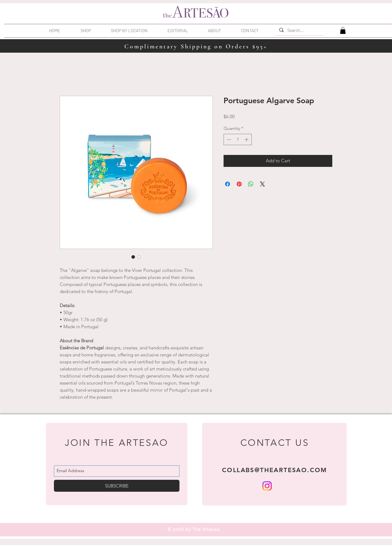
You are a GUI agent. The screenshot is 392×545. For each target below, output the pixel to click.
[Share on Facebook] (228, 184)
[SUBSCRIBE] (117, 486)
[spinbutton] (238, 139)
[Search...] (299, 30)
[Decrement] (228, 139)
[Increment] (247, 139)
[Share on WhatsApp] (251, 184)
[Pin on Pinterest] (239, 184)
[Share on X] (262, 184)
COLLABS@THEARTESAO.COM (275, 470)
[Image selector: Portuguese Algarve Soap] (133, 257)
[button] (136, 31)
